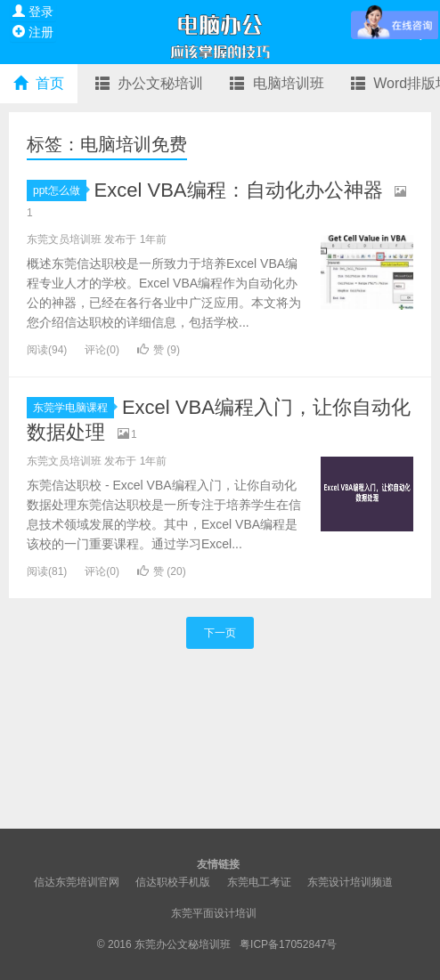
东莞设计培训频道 (350, 882)
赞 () (159, 350)
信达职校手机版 (173, 882)
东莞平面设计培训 (214, 913)
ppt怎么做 (60, 190)
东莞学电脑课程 (73, 408)
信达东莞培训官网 (77, 882)
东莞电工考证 (259, 882)
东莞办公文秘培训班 (184, 944)
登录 (33, 12)
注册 (33, 32)
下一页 (220, 633)
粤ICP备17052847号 (288, 944)
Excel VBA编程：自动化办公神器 (239, 190)
